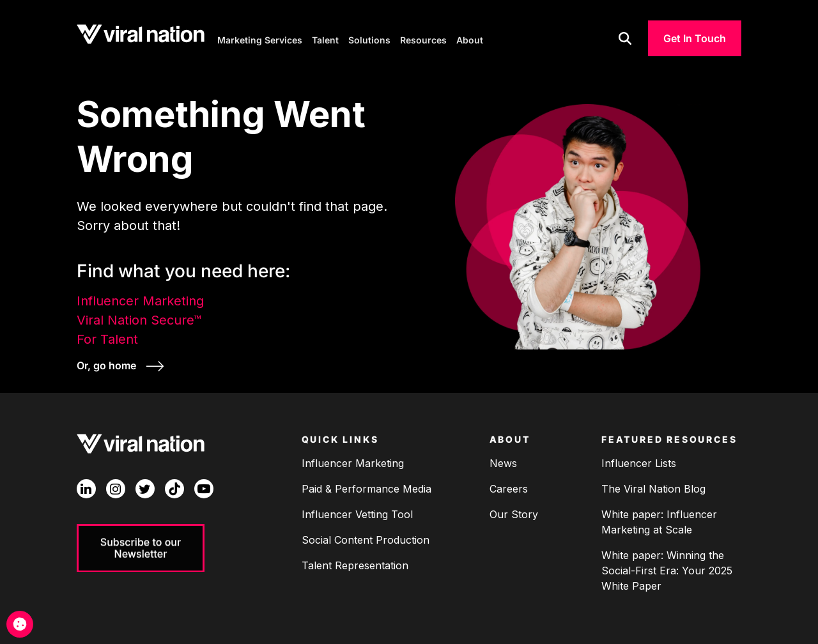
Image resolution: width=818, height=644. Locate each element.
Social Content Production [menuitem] (366, 537)
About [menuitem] (510, 437)
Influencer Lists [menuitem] (639, 460)
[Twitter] (145, 486)
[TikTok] (174, 486)
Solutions (369, 39)
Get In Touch (695, 38)
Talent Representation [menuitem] (355, 562)
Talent (325, 39)
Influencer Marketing (140, 299)
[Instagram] (116, 486)
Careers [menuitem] (509, 486)
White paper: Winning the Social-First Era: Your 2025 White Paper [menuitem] (667, 567)
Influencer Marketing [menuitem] (353, 460)
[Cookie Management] (20, 624)
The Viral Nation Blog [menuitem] (653, 486)
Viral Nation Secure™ (139, 318)
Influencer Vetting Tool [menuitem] (357, 511)
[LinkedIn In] (86, 486)
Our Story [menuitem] (514, 511)
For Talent (107, 337)
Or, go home (108, 364)
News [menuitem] (503, 460)
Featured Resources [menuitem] (669, 437)
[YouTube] (204, 486)
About (470, 39)
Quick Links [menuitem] (340, 437)
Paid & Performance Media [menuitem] (367, 486)
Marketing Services (260, 39)
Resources (423, 39)
